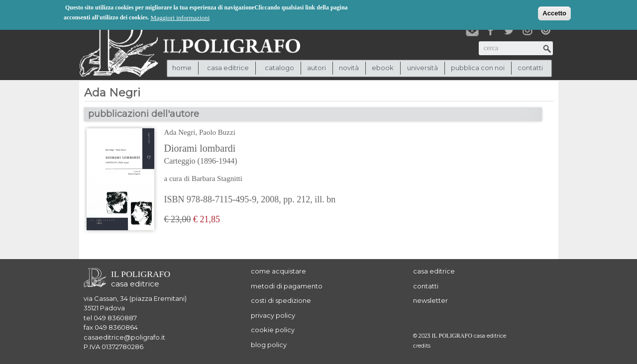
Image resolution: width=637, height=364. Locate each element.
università (423, 68)
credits (422, 346)
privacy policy (273, 315)
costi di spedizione (281, 300)
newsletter (430, 300)
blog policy (269, 345)
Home (182, 68)
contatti (530, 68)
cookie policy (273, 330)
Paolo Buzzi (217, 132)
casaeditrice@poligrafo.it (124, 337)
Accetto (554, 13)
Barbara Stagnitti (217, 179)
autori (317, 68)
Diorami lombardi (250, 155)
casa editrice (434, 271)
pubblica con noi (478, 68)
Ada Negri (180, 132)
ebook (383, 68)
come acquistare (278, 271)
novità (349, 68)
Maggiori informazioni (180, 17)
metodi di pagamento (287, 286)
